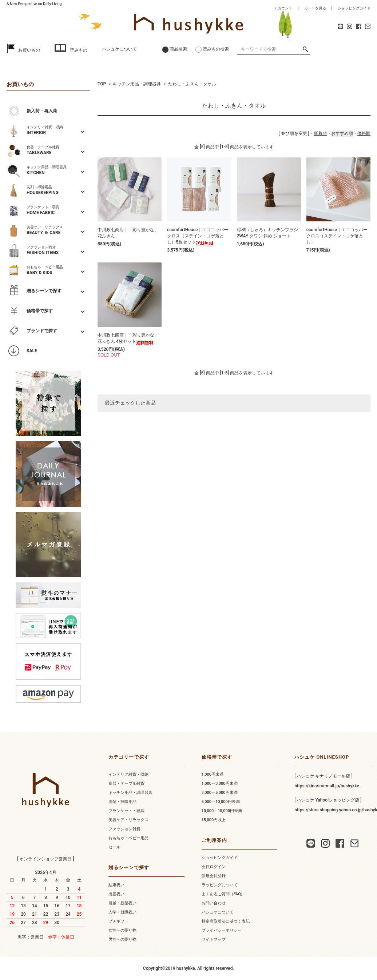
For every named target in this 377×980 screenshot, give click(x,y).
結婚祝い (116, 885)
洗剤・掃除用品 (122, 802)
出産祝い (116, 894)
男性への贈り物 (122, 939)
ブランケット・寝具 (126, 811)
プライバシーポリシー (222, 930)
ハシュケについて (119, 49)
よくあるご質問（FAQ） (223, 894)
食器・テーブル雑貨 (126, 784)
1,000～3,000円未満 (220, 784)
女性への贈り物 (122, 930)
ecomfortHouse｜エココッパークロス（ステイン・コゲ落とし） (337, 236)
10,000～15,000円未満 (222, 811)
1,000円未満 (213, 774)
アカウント (283, 8)
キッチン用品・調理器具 (137, 84)
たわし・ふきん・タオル (192, 84)
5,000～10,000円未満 (221, 802)
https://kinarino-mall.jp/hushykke (327, 786)
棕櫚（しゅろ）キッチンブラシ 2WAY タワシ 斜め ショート (267, 233)
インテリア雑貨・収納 (128, 774)
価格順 (364, 133)
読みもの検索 (216, 49)
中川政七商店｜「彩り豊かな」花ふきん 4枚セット (128, 339)
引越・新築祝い (122, 903)
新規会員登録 (214, 876)
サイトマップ (214, 939)
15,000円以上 (214, 820)
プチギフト (118, 921)
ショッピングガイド (354, 8)
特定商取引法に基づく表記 (226, 921)
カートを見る (315, 8)
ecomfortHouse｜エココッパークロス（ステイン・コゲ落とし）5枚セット (198, 236)
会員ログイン (214, 867)
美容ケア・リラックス (128, 820)
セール (114, 847)
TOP (102, 84)
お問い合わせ (214, 903)
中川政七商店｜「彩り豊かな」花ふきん (128, 233)
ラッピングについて (220, 885)
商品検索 (178, 49)
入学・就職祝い (122, 912)
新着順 (320, 133)
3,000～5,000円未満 (220, 793)
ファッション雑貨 (124, 829)
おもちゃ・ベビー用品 (128, 838)
